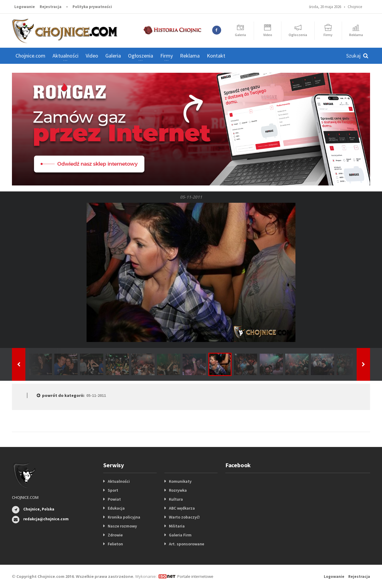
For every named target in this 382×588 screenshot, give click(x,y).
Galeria (113, 56)
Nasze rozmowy (122, 526)
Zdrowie (115, 535)
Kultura (176, 499)
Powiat (114, 499)
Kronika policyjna (124, 517)
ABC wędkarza (182, 508)
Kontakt (216, 56)
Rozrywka (178, 490)
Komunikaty (180, 481)
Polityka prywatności (92, 7)
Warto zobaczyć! (184, 517)
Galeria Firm (180, 535)
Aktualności (119, 481)
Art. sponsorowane (187, 544)
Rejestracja (51, 7)
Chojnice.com (30, 56)
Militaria (177, 526)
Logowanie (25, 7)
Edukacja (116, 508)
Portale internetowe (195, 576)
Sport (113, 490)
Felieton (115, 544)
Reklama (190, 56)
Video (92, 56)
